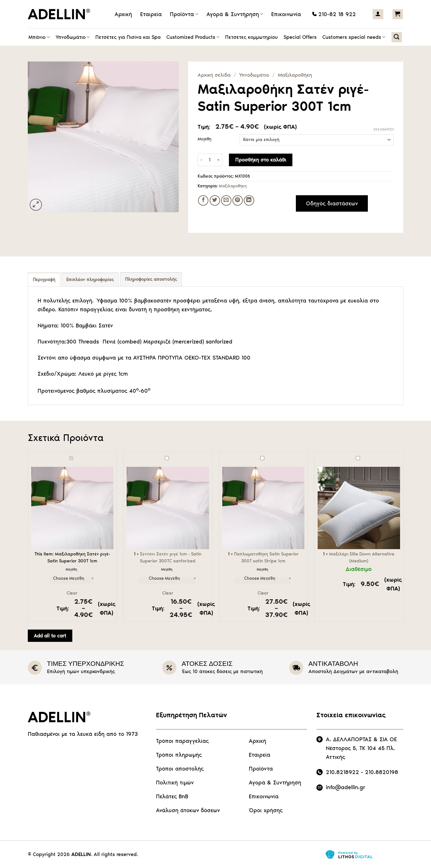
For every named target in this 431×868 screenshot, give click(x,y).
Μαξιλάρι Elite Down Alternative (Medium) (318, 455)
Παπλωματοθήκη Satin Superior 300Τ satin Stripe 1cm (222, 455)
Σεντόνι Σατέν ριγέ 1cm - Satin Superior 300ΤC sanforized (127, 455)
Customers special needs (354, 37)
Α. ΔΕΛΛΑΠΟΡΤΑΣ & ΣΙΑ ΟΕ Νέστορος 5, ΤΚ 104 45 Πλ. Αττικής (361, 748)
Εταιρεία (151, 14)
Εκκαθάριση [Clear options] (384, 129)
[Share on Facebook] (203, 200)
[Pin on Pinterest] (238, 200)
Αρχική (123, 14)
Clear (72, 593)
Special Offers (300, 37)
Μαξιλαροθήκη (295, 75)
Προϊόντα (184, 14)
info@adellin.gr (346, 787)
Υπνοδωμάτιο (73, 37)
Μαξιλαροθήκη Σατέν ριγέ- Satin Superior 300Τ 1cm (31, 455)
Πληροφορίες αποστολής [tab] (151, 279)
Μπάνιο (39, 37)
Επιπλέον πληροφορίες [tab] (90, 280)
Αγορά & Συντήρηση (235, 14)
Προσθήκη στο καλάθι (261, 160)
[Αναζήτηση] (397, 37)
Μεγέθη (204, 139)
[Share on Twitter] (215, 200)
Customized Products (193, 37)
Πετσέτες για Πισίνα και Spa (128, 37)
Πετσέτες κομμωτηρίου (251, 37)
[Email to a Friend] (226, 200)
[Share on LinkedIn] (249, 200)
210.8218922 (342, 772)
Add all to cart (50, 636)
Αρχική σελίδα (214, 75)
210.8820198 (382, 772)
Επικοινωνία (286, 14)
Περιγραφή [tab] (44, 280)
